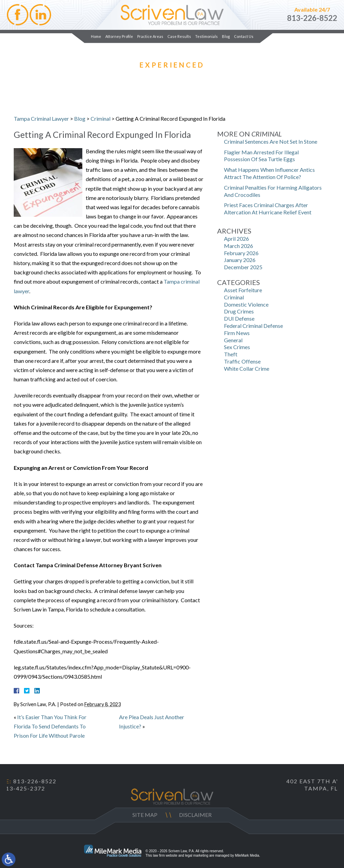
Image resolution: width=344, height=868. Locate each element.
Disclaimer (195, 815)
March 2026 (239, 246)
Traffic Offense (242, 361)
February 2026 (241, 253)
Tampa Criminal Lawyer (41, 118)
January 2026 (240, 260)
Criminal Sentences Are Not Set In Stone (271, 141)
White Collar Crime (247, 368)
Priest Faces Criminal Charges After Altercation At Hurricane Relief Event (268, 209)
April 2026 (236, 239)
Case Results (179, 36)
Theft (231, 354)
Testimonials (206, 36)
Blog (226, 36)
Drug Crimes (239, 311)
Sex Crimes (237, 347)
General (233, 340)
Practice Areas (150, 36)
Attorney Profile (119, 36)
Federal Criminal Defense (253, 326)
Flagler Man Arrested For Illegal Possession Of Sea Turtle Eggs (261, 156)
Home (96, 36)
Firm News (237, 333)
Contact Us (244, 36)
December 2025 (243, 267)
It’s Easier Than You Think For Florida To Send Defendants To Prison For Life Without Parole (50, 726)
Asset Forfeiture (243, 290)
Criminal (100, 118)
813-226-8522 (312, 18)
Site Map (145, 815)
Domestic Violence (246, 304)
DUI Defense (239, 318)
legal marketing (197, 855)
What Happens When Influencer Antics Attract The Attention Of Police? (269, 173)
